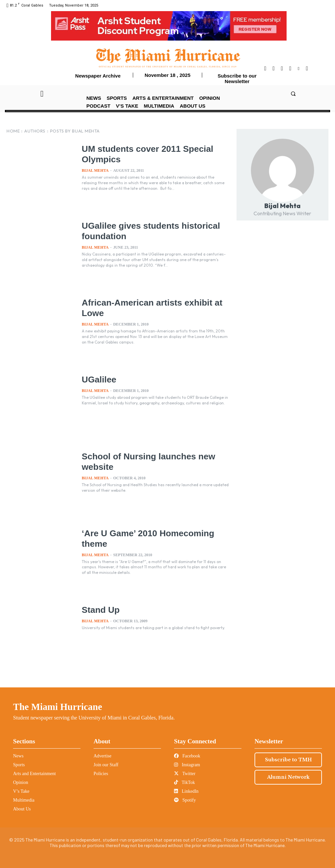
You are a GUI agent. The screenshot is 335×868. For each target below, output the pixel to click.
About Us (22, 809)
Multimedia (24, 800)
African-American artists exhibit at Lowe (143, 307)
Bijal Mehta (95, 170)
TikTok (185, 782)
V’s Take (21, 791)
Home (13, 131)
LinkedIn (186, 791)
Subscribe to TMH (288, 760)
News (18, 756)
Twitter (185, 774)
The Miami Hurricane (58, 707)
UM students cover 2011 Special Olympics (142, 153)
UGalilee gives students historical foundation (141, 230)
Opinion (21, 782)
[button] (293, 93)
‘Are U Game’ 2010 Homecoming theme (132, 538)
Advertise (102, 756)
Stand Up (105, 609)
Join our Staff (106, 765)
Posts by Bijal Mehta (75, 131)
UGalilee (103, 379)
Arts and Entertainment (35, 774)
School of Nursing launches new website (151, 461)
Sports (19, 765)
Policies (101, 774)
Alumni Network (288, 777)
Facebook (187, 756)
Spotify (185, 800)
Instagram (187, 765)
